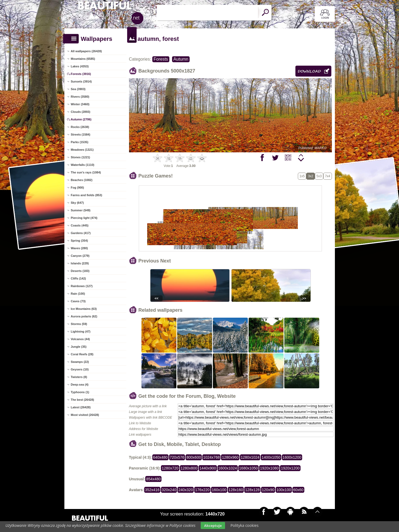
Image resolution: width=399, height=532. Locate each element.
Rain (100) (78, 294)
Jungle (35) (79, 347)
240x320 (186, 490)
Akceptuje (213, 526)
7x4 (327, 176)
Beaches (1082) (82, 180)
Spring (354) (80, 241)
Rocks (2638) (80, 127)
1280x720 (170, 468)
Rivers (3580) (80, 97)
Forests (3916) (81, 74)
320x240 (169, 490)
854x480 (153, 479)
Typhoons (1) (80, 392)
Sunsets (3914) (81, 81)
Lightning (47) (81, 331)
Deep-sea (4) (80, 385)
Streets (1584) (81, 134)
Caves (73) (78, 301)
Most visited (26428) (85, 415)
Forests (161, 59)
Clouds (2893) (81, 112)
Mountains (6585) (83, 59)
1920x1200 (290, 468)
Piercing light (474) (84, 218)
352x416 (152, 490)
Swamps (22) (80, 362)
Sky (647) (77, 203)
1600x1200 (292, 457)
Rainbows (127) (82, 286)
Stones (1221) (81, 157)
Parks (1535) (80, 142)
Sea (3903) (78, 89)
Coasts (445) (80, 225)
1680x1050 (248, 468)
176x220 (202, 490)
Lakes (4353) (80, 66)
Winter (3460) (80, 104)
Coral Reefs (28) (82, 354)
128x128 (252, 490)
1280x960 (230, 457)
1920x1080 (269, 468)
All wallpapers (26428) (86, 51)
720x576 (177, 457)
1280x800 (189, 468)
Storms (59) (79, 324)
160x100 (219, 490)
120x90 (268, 490)
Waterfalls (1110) (83, 165)
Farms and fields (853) (87, 195)
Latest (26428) (81, 407)
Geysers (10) (80, 369)
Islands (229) (80, 263)
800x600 (194, 457)
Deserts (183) (80, 271)
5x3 (319, 176)
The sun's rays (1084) (86, 172)
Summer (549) (81, 210)
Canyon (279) (80, 256)
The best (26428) (83, 400)
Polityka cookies (245, 525)
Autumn (181, 59)
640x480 (160, 457)
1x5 (302, 176)
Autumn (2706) (81, 119)
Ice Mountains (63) (84, 309)
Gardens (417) (81, 233)
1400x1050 (271, 457)
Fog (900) (78, 188)
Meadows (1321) (82, 150)
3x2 (310, 176)
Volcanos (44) (80, 339)
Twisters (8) (79, 377)
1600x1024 (228, 468)
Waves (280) (79, 248)
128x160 (236, 490)
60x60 (298, 490)
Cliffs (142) (78, 278)
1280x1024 (250, 457)
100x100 (284, 490)
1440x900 (208, 468)
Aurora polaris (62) (84, 316)
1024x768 (212, 457)
